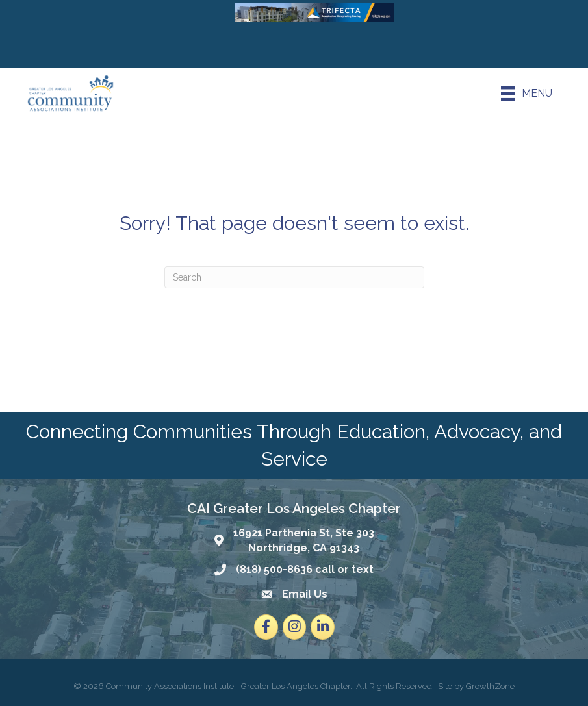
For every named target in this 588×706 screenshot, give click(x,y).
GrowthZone (490, 686)
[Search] (294, 277)
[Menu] (527, 94)
